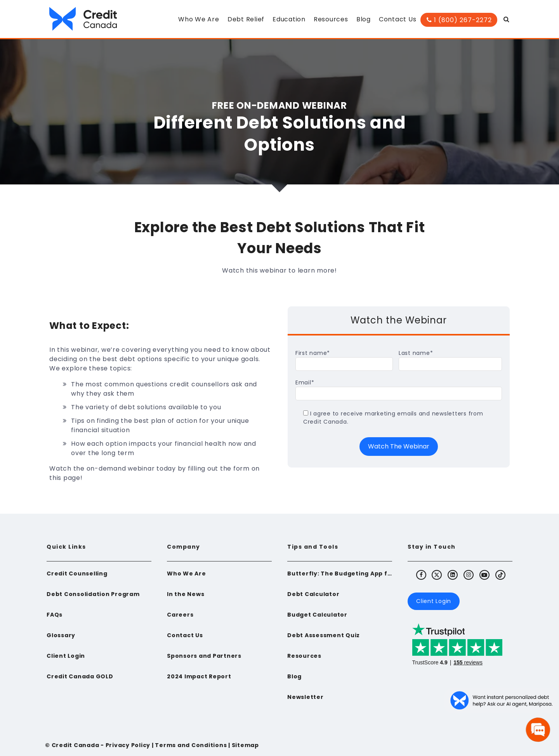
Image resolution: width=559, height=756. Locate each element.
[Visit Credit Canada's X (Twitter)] (437, 575)
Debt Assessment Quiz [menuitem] (324, 635)
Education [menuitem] (289, 19)
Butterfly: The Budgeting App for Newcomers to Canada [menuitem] (340, 574)
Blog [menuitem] (364, 19)
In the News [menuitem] (186, 594)
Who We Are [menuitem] (199, 19)
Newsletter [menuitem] (306, 697)
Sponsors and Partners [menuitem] (204, 656)
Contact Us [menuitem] (398, 19)
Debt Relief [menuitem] (246, 19)
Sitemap (245, 745)
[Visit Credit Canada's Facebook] (421, 575)
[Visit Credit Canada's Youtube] (484, 575)
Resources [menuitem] (331, 19)
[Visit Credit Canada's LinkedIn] (453, 575)
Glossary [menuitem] (61, 635)
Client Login (434, 601)
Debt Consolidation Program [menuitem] (93, 594)
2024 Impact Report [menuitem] (199, 676)
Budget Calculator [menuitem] (317, 615)
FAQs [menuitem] (55, 615)
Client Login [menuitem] (66, 656)
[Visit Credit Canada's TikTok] (500, 575)
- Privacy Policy (125, 745)
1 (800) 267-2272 (459, 20)
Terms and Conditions (191, 745)
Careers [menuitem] (180, 615)
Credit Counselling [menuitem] (77, 574)
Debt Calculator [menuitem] (313, 594)
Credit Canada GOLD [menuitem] (80, 676)
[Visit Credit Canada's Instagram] (469, 575)
